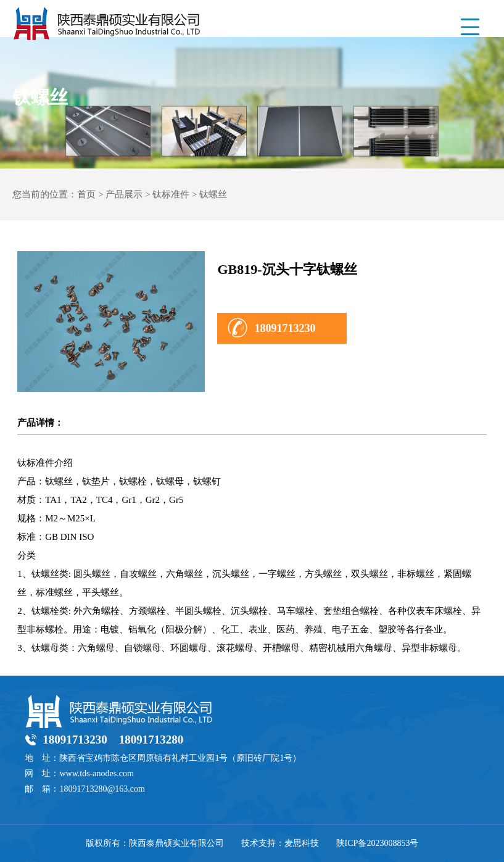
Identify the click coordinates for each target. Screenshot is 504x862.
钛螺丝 (213, 194)
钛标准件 (171, 194)
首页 (86, 194)
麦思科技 (302, 843)
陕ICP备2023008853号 (378, 843)
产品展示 (124, 194)
